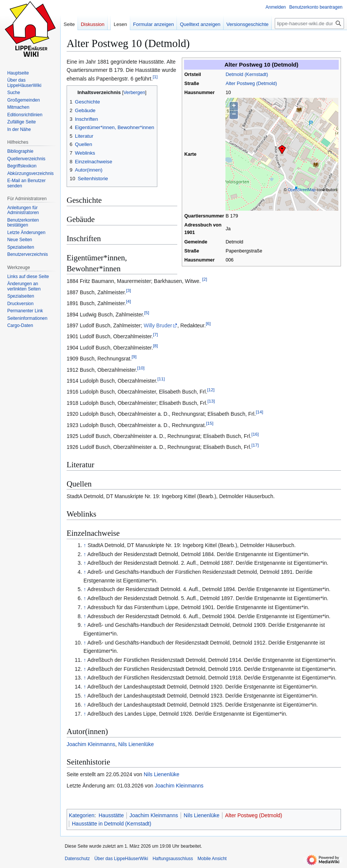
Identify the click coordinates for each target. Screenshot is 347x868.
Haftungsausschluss (173, 859)
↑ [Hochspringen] (85, 545)
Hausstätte (111, 815)
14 (259, 412)
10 (141, 368)
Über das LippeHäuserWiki (121, 859)
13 (211, 401)
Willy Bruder (158, 325)
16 (255, 434)
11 (161, 379)
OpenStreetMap (302, 190)
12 (211, 390)
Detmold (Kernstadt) (247, 74)
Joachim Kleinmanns (91, 744)
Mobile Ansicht (212, 859)
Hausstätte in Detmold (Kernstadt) (112, 824)
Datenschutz (77, 859)
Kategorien (82, 815)
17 (255, 445)
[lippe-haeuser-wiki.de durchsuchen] (309, 24)
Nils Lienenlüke (136, 744)
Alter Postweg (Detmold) (251, 84)
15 (209, 423)
